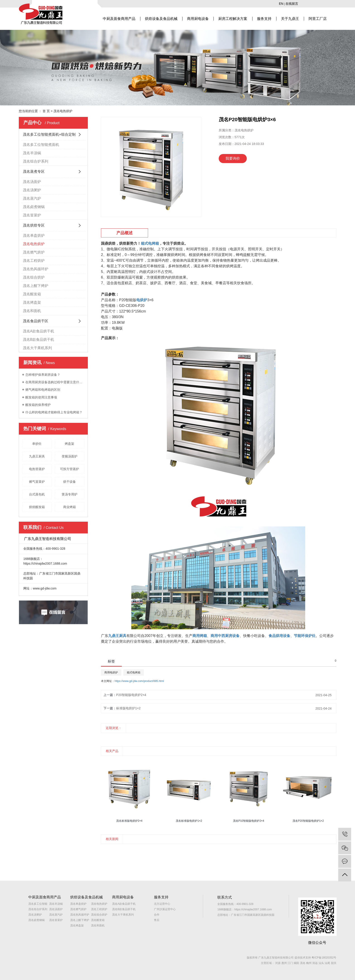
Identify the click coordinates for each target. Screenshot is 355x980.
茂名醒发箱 (32, 294)
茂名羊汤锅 (32, 153)
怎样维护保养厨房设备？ (43, 375)
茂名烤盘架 (32, 302)
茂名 (303, 963)
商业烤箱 (70, 507)
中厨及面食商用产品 (119, 19)
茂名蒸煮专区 (34, 172)
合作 (157, 915)
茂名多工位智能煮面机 (41, 145)
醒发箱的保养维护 (38, 405)
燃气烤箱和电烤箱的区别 (43, 390)
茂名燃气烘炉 (34, 252)
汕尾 (327, 963)
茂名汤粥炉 (32, 190)
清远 (315, 963)
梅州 (309, 963)
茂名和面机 (32, 311)
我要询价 (233, 158)
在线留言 (292, 4)
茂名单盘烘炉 (34, 236)
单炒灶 (37, 444)
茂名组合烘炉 (34, 277)
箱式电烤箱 (134, 672)
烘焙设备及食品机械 (161, 19)
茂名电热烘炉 (63, 111)
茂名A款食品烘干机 (39, 331)
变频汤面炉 (70, 456)
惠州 (284, 963)
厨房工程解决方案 (233, 19)
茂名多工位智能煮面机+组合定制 (49, 134)
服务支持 (264, 19)
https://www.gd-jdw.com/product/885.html (139, 681)
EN (281, 4)
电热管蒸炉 (37, 469)
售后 (157, 920)
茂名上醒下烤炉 (36, 286)
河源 (278, 963)
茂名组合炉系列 (36, 161)
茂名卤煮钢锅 (34, 207)
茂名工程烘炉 (34, 261)
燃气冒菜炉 (37, 482)
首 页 (46, 111)
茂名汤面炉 (32, 182)
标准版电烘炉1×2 (128, 708)
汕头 (321, 963)
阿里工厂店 (318, 19)
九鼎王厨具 (37, 456)
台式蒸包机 (37, 494)
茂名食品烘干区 (36, 321)
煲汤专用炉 (70, 494)
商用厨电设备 (198, 19)
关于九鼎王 (290, 19)
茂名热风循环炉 (36, 269)
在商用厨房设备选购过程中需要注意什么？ (55, 382)
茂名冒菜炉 (32, 215)
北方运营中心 (162, 904)
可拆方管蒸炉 (70, 469)
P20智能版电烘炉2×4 (131, 695)
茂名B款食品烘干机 (39, 340)
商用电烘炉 (111, 672)
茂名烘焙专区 (34, 225)
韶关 (334, 963)
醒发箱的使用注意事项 (41, 397)
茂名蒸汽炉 (32, 198)
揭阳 (296, 963)
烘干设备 (70, 482)
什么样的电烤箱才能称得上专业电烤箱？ (54, 412)
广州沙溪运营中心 (165, 909)
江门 (290, 963)
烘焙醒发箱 (37, 507)
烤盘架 (70, 444)
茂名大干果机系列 (37, 348)
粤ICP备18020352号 (324, 958)
